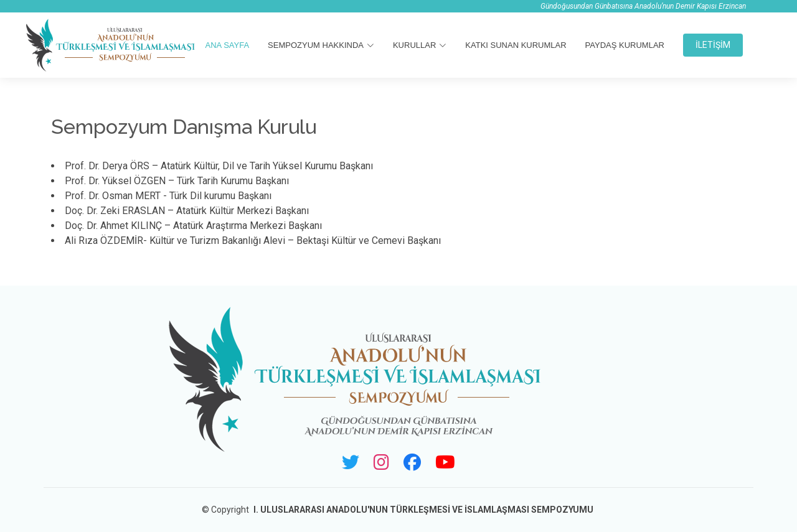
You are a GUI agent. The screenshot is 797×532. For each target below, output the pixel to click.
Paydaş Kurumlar (625, 45)
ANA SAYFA (228, 45)
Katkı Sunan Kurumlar (516, 45)
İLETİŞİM (713, 45)
